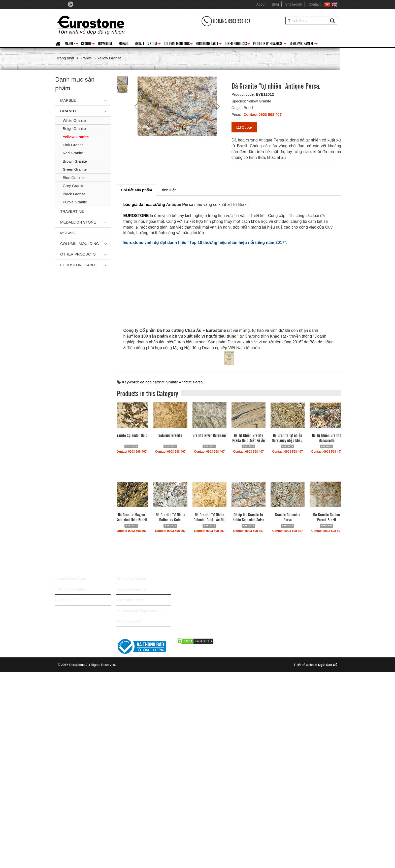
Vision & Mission (70, 790)
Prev (137, 106)
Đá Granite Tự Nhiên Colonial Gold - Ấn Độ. (209, 718)
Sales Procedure (131, 790)
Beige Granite (74, 129)
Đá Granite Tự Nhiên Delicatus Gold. (170, 718)
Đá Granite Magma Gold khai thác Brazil (131, 718)
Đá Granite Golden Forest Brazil (326, 718)
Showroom (294, 4)
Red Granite (73, 153)
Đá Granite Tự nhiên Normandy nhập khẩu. (288, 639)
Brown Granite (75, 161)
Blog (275, 4)
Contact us (65, 801)
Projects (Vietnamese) (270, 44)
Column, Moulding (178, 44)
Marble (71, 44)
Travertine (105, 43)
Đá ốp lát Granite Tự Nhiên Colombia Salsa (248, 718)
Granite (88, 44)
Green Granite (75, 169)
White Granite (74, 120)
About (261, 4)
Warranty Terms (130, 801)
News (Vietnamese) (304, 44)
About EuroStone (71, 780)
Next (217, 106)
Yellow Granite (76, 137)
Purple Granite (75, 202)
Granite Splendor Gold (131, 636)
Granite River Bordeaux (209, 636)
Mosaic (124, 43)
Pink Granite (73, 145)
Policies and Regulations (137, 812)
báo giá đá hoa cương (144, 205)
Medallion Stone (148, 44)
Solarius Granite (170, 636)
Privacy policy (128, 822)
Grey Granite (74, 186)
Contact (314, 4)
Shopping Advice (131, 780)
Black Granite (74, 194)
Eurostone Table (209, 44)
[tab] (137, 190)
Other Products (237, 44)
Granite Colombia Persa (288, 718)
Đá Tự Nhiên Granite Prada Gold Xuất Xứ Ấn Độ (249, 641)
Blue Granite (73, 178)
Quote (244, 127)
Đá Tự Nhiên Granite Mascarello (327, 639)
